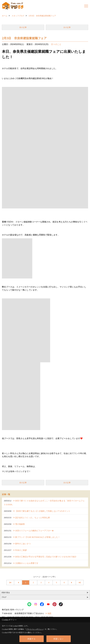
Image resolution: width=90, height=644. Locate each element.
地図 (49, 613)
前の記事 (23, 27)
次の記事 (67, 27)
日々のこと (56, 44)
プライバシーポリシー (35, 629)
